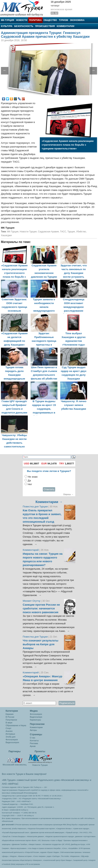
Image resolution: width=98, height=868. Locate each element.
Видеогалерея (12, 742)
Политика (35, 20)
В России (10, 717)
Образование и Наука (16, 725)
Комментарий (31, 550)
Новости (22, 20)
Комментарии (66, 26)
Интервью (10, 734)
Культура (7, 26)
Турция (71, 232)
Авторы (33, 730)
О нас (33, 738)
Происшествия (45, 26)
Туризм (63, 20)
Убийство (81, 232)
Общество (50, 20)
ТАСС (63, 232)
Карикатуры (35, 720)
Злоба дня (11, 737)
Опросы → (68, 494)
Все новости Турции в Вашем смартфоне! (24, 774)
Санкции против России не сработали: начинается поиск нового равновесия (41, 608)
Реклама (34, 743)
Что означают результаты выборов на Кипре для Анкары (40, 644)
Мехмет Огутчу (32, 601)
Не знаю (33, 477)
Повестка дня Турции (36, 507)
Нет (30, 484)
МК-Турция (8, 20)
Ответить (49, 489)
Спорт (8, 728)
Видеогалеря (36, 717)
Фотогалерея (12, 740)
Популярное (11, 720)
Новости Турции (28, 232)
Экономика (77, 20)
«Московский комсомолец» (75, 780)
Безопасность (24, 26)
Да (29, 480)
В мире (9, 723)
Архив (33, 746)
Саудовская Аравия (48, 232)
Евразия (10, 714)
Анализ (9, 731)
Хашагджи (6, 235)
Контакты (34, 740)
